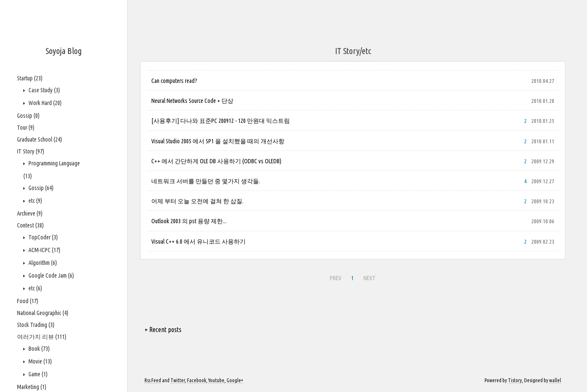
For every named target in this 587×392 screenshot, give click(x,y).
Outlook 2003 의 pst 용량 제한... (189, 221)
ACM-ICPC (44, 250)
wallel (555, 380)
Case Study (44, 90)
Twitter (178, 380)
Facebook (197, 380)
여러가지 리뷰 (42, 337)
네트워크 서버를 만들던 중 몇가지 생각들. (206, 181)
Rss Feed (153, 380)
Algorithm (42, 263)
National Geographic (43, 313)
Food (28, 301)
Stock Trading (36, 325)
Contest (30, 225)
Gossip (28, 116)
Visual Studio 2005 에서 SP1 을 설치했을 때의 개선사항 (218, 141)
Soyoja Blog (64, 51)
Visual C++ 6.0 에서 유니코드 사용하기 (199, 241)
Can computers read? (174, 81)
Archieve (30, 213)
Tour (26, 128)
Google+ (235, 380)
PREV (336, 278)
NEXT (370, 278)
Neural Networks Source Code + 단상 (192, 101)
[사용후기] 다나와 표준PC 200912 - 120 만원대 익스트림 (221, 121)
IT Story (31, 151)
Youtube (216, 380)
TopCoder (43, 237)
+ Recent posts (163, 330)
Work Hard (44, 103)
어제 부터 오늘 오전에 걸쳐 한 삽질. (197, 201)
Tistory (515, 380)
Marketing (32, 387)
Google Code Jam (51, 276)
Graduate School (40, 139)
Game (37, 374)
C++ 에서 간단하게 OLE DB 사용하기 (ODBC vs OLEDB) (216, 161)
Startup (30, 78)
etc (35, 201)
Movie (40, 361)
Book (38, 349)
